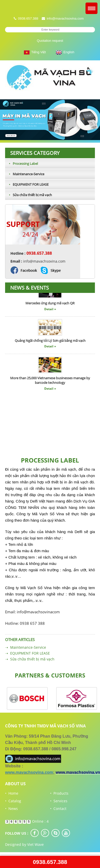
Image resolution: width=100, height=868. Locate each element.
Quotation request (50, 41)
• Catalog (13, 801)
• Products (59, 793)
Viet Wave (35, 844)
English (65, 52)
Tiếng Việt (35, 52)
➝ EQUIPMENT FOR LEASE (27, 653)
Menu (91, 8)
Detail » (50, 310)
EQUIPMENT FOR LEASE (27, 184)
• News (11, 809)
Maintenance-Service (25, 174)
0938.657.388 (50, 862)
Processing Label (22, 164)
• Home (12, 793)
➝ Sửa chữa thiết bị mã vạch (30, 659)
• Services (59, 801)
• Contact (58, 809)
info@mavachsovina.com (65, 18)
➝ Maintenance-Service (26, 647)
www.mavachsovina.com (29, 772)
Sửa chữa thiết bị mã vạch (28, 195)
